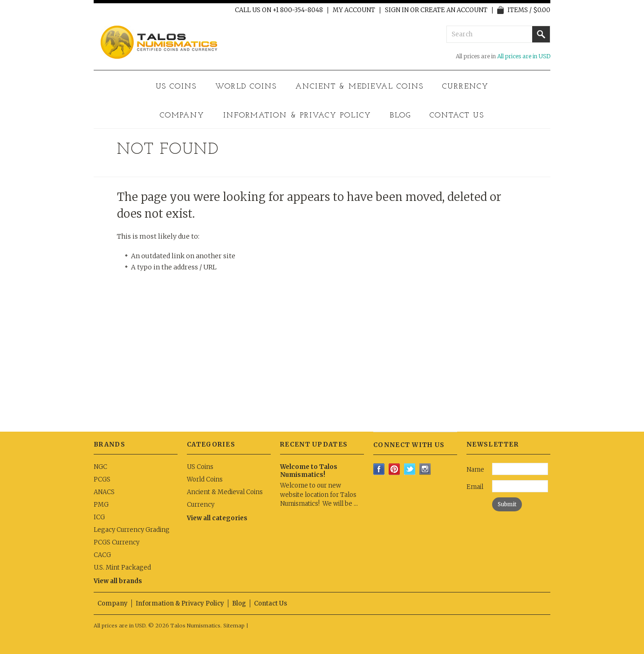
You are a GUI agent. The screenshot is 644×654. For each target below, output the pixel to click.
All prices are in (524, 56)
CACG (102, 555)
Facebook (379, 469)
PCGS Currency (116, 542)
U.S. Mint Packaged (122, 568)
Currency (466, 87)
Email (475, 487)
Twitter (410, 469)
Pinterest (394, 469)
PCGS (102, 479)
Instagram (425, 469)
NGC (100, 467)
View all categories (217, 518)
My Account (354, 10)
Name (475, 470)
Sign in (397, 10)
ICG (99, 517)
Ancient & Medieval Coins (360, 87)
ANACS (104, 492)
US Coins (176, 87)
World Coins (246, 87)
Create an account (454, 10)
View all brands (118, 581)
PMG (101, 505)
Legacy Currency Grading (132, 530)
